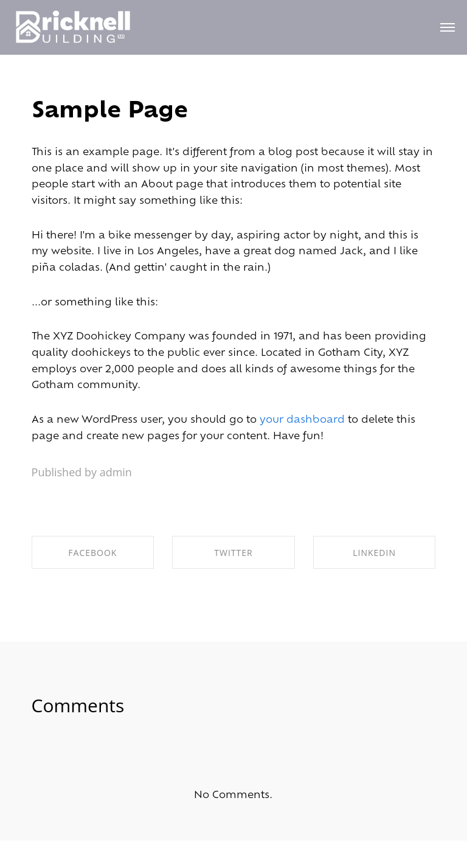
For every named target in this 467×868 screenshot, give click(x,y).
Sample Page (110, 112)
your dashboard (302, 420)
